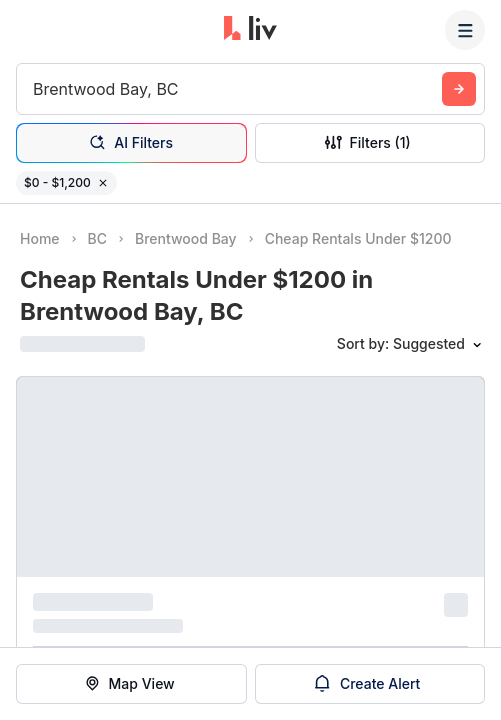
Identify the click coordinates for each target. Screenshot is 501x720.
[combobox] (35, 89)
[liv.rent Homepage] (250, 30)
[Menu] (465, 30)
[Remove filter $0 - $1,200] (103, 183)
